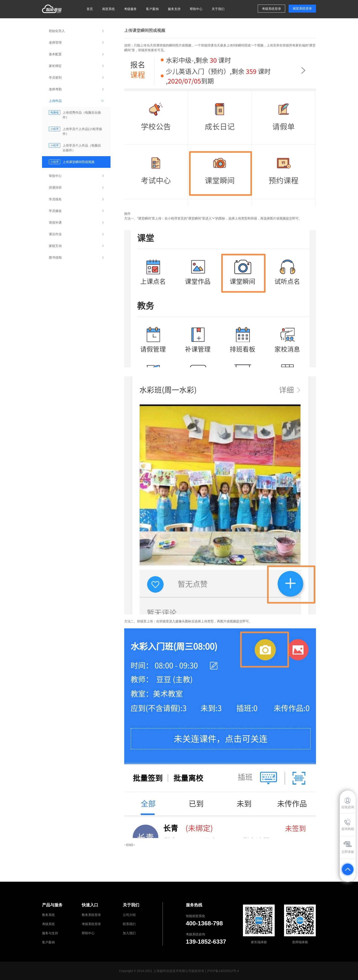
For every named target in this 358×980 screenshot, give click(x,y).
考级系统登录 (91, 924)
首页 (90, 9)
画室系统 (108, 9)
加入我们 (129, 933)
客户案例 (152, 9)
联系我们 (129, 924)
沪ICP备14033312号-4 (223, 971)
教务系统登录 (91, 915)
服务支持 (174, 9)
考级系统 (48, 924)
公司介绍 (129, 915)
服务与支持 (50, 933)
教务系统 (48, 915)
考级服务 (130, 9)
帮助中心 (196, 9)
